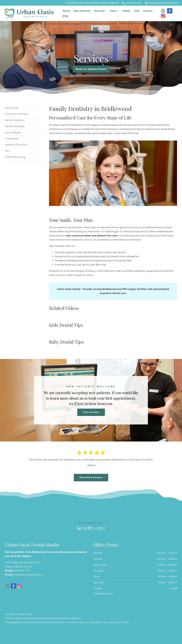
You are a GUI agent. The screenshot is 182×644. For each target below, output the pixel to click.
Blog (66, 16)
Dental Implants (15, 120)
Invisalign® (12, 139)
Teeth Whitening (15, 157)
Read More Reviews (91, 477)
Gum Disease (13, 133)
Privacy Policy (24, 614)
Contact (148, 11)
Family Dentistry (15, 126)
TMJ (7, 151)
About (66, 11)
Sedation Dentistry (16, 145)
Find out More (91, 412)
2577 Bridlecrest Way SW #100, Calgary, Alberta (92, 3)
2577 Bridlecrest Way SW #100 (22, 563)
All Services (12, 108)
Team (113, 11)
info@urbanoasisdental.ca (28, 575)
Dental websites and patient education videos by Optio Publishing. (43, 618)
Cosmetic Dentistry (17, 114)
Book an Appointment (91, 69)
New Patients (82, 11)
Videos (126, 11)
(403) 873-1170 (134, 3)
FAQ (137, 11)
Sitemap (10, 614)
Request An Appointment (163, 3)
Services (99, 11)
